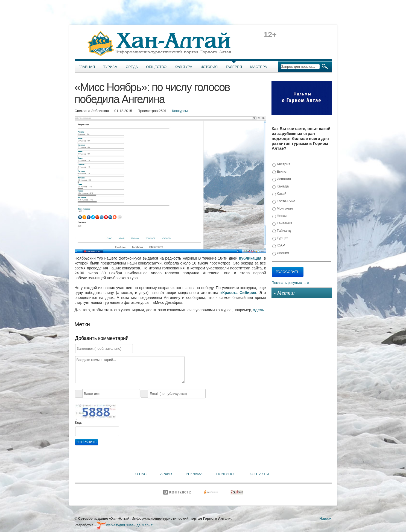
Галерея (234, 67)
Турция (280, 238)
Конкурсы (180, 111)
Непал (280, 216)
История (209, 67)
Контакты (259, 474)
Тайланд (282, 231)
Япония (281, 253)
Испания (282, 179)
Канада (281, 186)
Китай (279, 194)
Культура (183, 67)
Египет (280, 172)
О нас (141, 474)
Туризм (110, 67)
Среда (132, 67)
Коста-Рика (284, 201)
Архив (166, 474)
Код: (79, 423)
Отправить (87, 442)
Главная (87, 67)
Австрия (281, 164)
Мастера (259, 67)
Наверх (325, 518)
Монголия (283, 209)
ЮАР (279, 246)
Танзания (282, 223)
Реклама (194, 474)
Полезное (226, 474)
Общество (156, 67)
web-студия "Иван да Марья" (125, 525)
